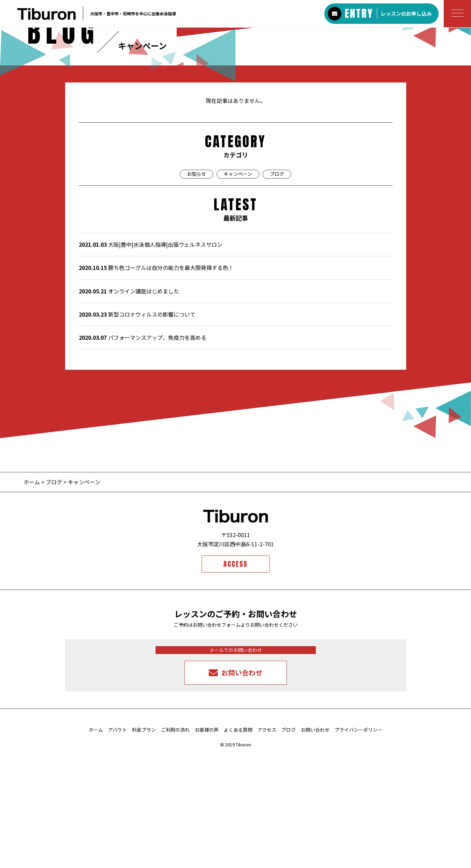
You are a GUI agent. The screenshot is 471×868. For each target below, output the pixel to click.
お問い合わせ (315, 841)
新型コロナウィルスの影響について (137, 425)
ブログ (277, 285)
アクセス (267, 841)
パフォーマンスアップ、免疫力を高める (143, 449)
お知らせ (196, 285)
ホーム (32, 593)
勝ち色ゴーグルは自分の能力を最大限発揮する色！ (156, 379)
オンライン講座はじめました (129, 402)
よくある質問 (238, 841)
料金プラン (144, 841)
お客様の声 (207, 841)
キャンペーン (238, 285)
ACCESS (235, 675)
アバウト (117, 841)
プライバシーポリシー (358, 841)
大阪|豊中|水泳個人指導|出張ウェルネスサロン (151, 356)
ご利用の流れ (175, 841)
